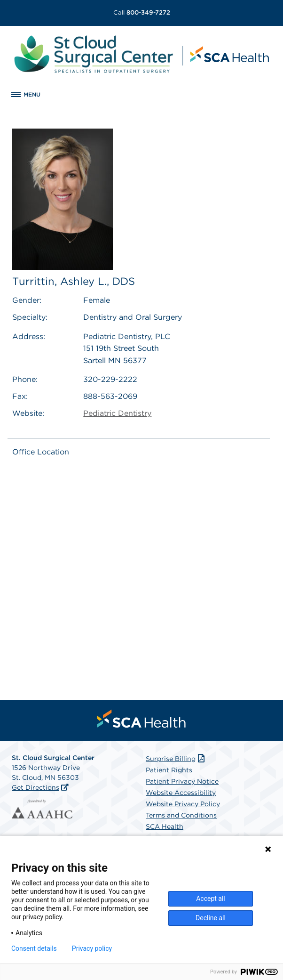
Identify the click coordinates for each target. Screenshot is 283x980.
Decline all (211, 918)
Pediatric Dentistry (117, 413)
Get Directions (35, 787)
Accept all (211, 899)
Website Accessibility (181, 793)
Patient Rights (169, 770)
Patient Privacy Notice (182, 781)
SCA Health (165, 826)
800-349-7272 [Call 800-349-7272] (142, 12)
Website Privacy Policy (183, 804)
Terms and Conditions (181, 815)
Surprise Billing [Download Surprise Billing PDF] (176, 759)
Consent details (34, 948)
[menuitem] (141, 719)
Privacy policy (92, 948)
